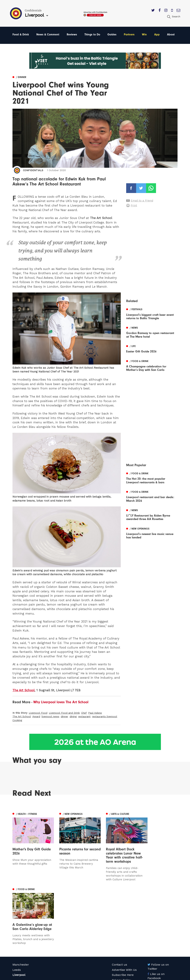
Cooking (17, 720)
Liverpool (19, 914)
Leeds (17, 909)
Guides (112, 34)
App (157, 34)
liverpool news (50, 717)
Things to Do (92, 34)
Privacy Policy (121, 919)
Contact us (119, 904)
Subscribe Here (123, 914)
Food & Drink (21, 34)
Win (144, 34)
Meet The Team (123, 930)
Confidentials (33, 170)
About (171, 34)
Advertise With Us (124, 909)
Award (36, 717)
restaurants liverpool (105, 717)
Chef (84, 713)
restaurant (84, 717)
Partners (129, 34)
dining (73, 717)
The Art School (22, 717)
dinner (64, 717)
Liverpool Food (38, 713)
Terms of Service (124, 924)
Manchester (21, 904)
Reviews (72, 34)
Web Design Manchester (125, 976)
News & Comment (48, 34)
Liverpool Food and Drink (64, 713)
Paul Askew (95, 713)
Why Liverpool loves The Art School (61, 702)
